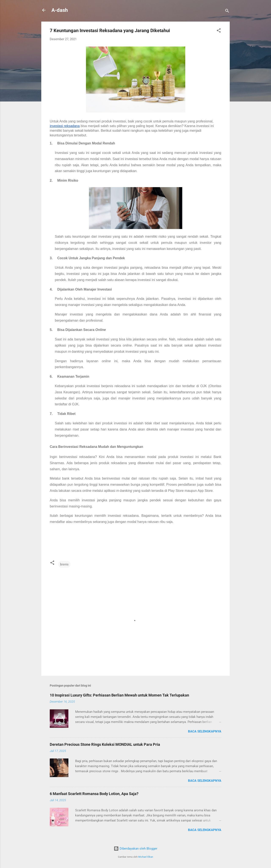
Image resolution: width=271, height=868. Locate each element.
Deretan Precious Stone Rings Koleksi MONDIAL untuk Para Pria (105, 744)
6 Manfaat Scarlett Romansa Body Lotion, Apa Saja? (94, 794)
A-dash (60, 10)
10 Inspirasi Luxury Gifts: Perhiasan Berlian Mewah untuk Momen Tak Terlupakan (119, 695)
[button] (219, 31)
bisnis (64, 564)
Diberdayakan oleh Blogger (135, 849)
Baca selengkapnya (205, 731)
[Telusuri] (227, 12)
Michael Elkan (146, 857)
